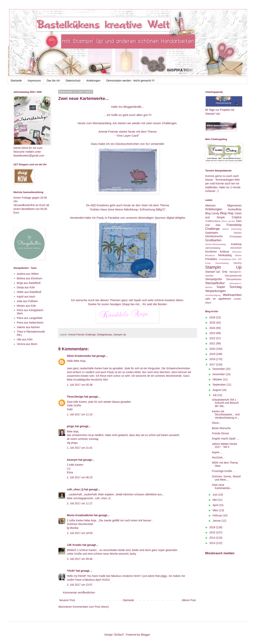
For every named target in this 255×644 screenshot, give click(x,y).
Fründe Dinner (221, 433)
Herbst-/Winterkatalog (216, 244)
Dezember (219, 369)
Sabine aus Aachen (28, 327)
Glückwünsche (214, 236)
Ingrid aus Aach (26, 297)
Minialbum (210, 255)
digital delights (176, 218)
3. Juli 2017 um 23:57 (80, 585)
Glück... (216, 423)
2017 (213, 364)
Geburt (225, 229)
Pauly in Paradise (108, 218)
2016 (213, 527)
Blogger (145, 635)
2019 (213, 354)
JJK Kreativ (74, 545)
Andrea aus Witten (28, 274)
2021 (213, 343)
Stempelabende (233, 276)
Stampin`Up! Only (216, 272)
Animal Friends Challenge (82, 335)
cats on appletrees (218, 299)
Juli (215, 395)
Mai (215, 500)
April (216, 505)
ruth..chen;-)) (75, 489)
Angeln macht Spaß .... (225, 439)
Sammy (237, 263)
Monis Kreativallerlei (80, 515)
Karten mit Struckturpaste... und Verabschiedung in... (226, 415)
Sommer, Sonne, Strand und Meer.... (226, 478)
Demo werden (228, 221)
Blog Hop (227, 213)
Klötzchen (237, 252)
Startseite (16, 81)
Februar (218, 515)
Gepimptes (212, 233)
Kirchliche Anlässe (217, 252)
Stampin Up (120, 335)
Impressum (34, 81)
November (219, 374)
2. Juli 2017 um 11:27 (80, 503)
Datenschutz (73, 81)
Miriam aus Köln (26, 306)
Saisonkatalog (222, 263)
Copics (237, 217)
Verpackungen (215, 291)
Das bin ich (53, 81)
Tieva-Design (75, 397)
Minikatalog (225, 255)
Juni (215, 495)
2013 (213, 543)
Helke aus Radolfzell (29, 292)
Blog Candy (212, 213)
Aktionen (210, 205)
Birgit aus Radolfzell (29, 283)
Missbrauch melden (220, 553)
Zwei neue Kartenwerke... (222, 486)
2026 (213, 317)
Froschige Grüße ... (223, 471)
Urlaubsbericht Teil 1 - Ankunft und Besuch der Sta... (225, 403)
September (219, 385)
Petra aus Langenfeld (30, 318)
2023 (213, 333)
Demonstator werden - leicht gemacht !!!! (130, 81)
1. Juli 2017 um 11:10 (80, 414)
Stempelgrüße (214, 279)
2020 (213, 349)
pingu (71, 426)
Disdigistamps (105, 335)
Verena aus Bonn (27, 344)
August (217, 390)
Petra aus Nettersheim (30, 323)
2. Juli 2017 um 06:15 (80, 477)
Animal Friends (109, 132)
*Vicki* (71, 571)
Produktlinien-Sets (228, 259)
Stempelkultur (215, 283)
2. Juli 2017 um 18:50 (80, 533)
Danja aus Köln (26, 287)
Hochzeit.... (219, 457)
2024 (213, 328)
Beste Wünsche (221, 428)
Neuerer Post (67, 600)
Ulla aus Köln (25, 339)
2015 (213, 532)
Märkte (238, 255)
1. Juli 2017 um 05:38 (80, 385)
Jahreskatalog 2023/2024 (223, 248)
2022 (213, 338)
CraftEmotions (213, 221)
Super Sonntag (229, 287)
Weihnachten (232, 295)
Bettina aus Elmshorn (30, 278)
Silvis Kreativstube (79, 356)
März (216, 510)
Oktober (218, 379)
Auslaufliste (235, 209)
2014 (213, 538)
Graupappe (236, 236)
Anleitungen (93, 81)
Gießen (238, 233)
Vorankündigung (213, 295)
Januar (217, 521)
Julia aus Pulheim (27, 301)
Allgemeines (234, 205)
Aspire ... (217, 452)
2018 (213, 359)
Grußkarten (213, 240)
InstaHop (236, 244)
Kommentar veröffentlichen (79, 593)
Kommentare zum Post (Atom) (91, 607)
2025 (213, 323)
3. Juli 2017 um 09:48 (80, 559)
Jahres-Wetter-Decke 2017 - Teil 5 (225, 446)
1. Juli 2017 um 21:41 (80, 448)
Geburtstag (236, 229)
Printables (211, 259)
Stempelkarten (234, 279)
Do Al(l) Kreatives (97, 205)
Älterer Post (189, 600)
